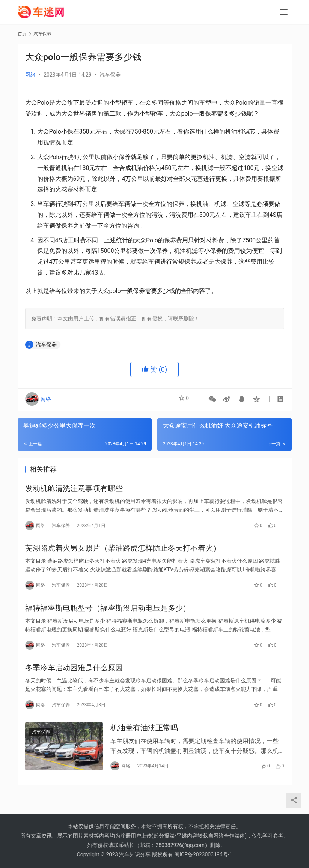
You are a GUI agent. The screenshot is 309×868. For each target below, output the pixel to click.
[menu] (284, 12)
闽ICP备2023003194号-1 (203, 854)
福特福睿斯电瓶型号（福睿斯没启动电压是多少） (108, 615)
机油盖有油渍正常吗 (144, 740)
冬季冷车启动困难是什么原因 (74, 678)
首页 (22, 34)
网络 (30, 75)
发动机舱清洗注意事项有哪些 (74, 490)
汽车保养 (110, 75)
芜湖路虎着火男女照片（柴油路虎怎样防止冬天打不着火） (123, 553)
